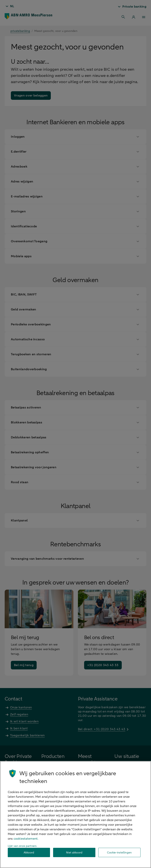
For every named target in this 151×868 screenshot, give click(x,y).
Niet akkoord (74, 853)
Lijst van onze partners (22, 846)
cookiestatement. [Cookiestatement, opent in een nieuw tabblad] (26, 839)
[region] (75, 815)
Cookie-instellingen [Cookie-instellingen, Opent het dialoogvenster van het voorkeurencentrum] (119, 853)
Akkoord (29, 853)
